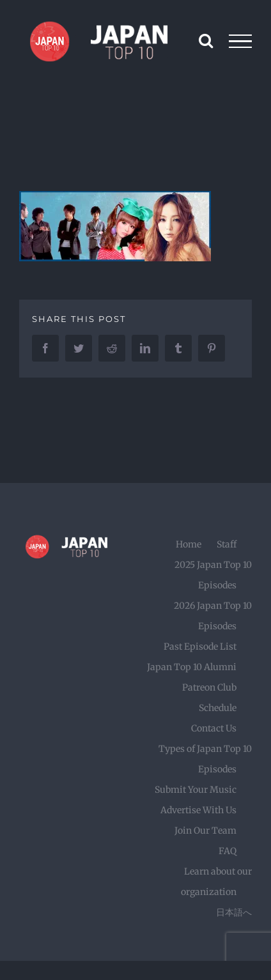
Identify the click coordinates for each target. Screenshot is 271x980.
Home (189, 544)
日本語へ (234, 912)
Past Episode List (200, 647)
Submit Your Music (196, 790)
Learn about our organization (216, 882)
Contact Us (214, 728)
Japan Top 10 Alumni (192, 667)
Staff (227, 544)
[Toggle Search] (206, 40)
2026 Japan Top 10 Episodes (213, 616)
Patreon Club (209, 687)
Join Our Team (205, 831)
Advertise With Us (198, 810)
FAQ (228, 851)
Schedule (218, 708)
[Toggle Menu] (241, 42)
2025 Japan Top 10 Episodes (213, 575)
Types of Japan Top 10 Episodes (205, 759)
